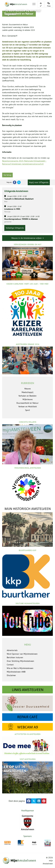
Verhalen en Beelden (28, 396)
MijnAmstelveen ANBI (16, 672)
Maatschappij (28, 392)
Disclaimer (11, 675)
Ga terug (7, 175)
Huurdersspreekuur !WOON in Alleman (21, 219)
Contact (10, 665)
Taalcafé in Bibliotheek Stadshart (19, 199)
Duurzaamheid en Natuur (18, 25)
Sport (28, 410)
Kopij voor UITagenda (39, 182)
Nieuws (28, 389)
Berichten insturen (15, 657)
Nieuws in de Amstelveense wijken (28, 238)
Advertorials (12, 650)
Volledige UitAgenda (15, 228)
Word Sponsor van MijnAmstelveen (22, 654)
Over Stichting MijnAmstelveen (20, 661)
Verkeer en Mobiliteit (28, 407)
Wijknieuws (28, 399)
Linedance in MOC (12, 209)
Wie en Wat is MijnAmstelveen (20, 668)
